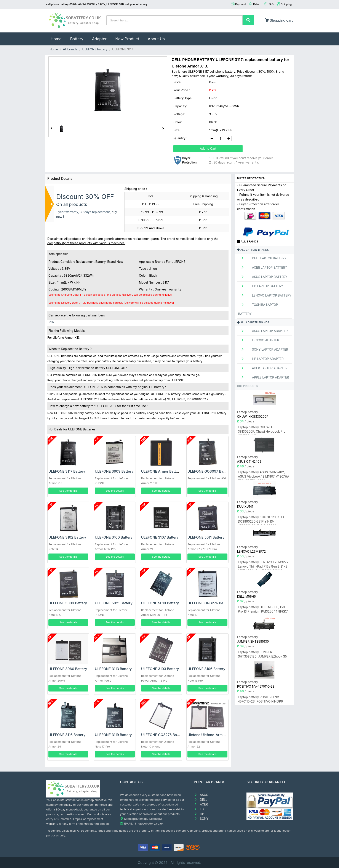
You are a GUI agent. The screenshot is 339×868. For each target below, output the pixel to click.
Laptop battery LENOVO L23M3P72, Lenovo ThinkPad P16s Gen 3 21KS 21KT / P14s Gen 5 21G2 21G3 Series (264, 565)
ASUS (201, 795)
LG (199, 809)
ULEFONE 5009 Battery (68, 603)
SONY (201, 819)
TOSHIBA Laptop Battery (258, 309)
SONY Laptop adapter (263, 349)
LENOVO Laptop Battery (265, 295)
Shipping (286, 4)
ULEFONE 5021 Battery (114, 603)
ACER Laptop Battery (263, 267)
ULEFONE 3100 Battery (114, 537)
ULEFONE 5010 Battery (160, 603)
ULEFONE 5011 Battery (206, 537)
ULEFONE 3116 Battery (67, 735)
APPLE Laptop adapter (264, 377)
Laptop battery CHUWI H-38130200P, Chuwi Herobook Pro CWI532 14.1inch (262, 430)
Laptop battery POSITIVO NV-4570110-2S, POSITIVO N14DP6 (261, 699)
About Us (156, 39)
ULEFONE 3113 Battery (113, 669)
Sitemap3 (155, 819)
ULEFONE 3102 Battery (67, 537)
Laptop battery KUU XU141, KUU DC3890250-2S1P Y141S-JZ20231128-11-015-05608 (261, 520)
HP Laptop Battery (261, 286)
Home (58, 37)
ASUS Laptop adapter (263, 331)
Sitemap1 (130, 819)
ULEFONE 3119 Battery (113, 735)
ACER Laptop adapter (263, 368)
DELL (201, 800)
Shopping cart (279, 20)
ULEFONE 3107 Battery (160, 537)
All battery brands (253, 250)
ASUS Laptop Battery (263, 277)
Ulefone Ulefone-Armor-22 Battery (216, 735)
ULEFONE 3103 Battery (160, 669)
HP (199, 814)
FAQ (271, 4)
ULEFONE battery (95, 49)
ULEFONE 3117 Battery (67, 471)
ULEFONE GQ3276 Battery (209, 603)
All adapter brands (253, 322)
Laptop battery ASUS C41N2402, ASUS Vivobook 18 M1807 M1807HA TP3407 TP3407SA (264, 475)
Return (257, 4)
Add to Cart (208, 148)
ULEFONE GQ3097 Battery (209, 471)
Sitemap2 (142, 819)
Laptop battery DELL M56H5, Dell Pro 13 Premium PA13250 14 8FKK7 (263, 609)
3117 (51, 322)
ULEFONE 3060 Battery (68, 669)
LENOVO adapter (259, 340)
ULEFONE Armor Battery (161, 471)
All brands (70, 49)
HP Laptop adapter (261, 359)
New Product (127, 39)
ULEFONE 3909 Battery (114, 471)
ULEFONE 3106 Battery (206, 669)
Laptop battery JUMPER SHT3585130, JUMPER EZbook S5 (262, 654)
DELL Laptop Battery (262, 258)
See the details (68, 491)
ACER (201, 804)
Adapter (99, 39)
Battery (77, 39)
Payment (241, 4)
